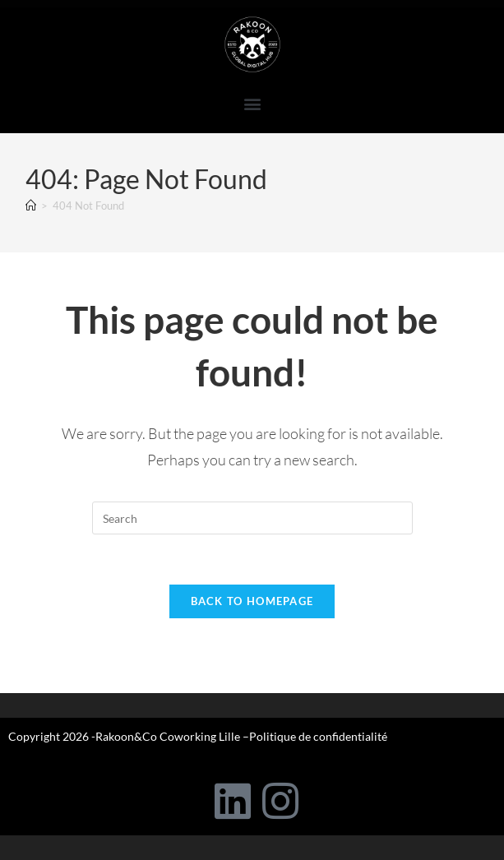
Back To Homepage (252, 601)
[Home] (31, 206)
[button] (252, 103)
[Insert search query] (252, 518)
